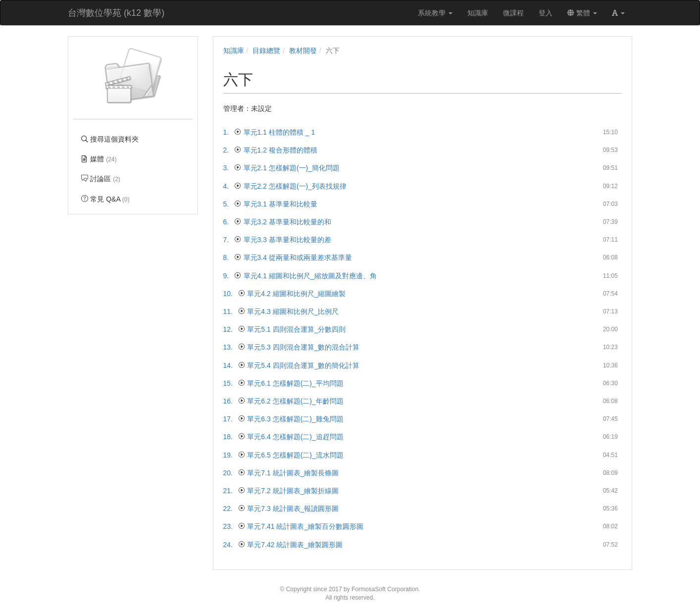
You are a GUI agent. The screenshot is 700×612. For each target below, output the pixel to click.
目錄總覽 (266, 51)
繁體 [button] (582, 13)
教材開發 (303, 51)
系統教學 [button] (435, 13)
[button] (618, 13)
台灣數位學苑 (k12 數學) (116, 13)
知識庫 (234, 51)
